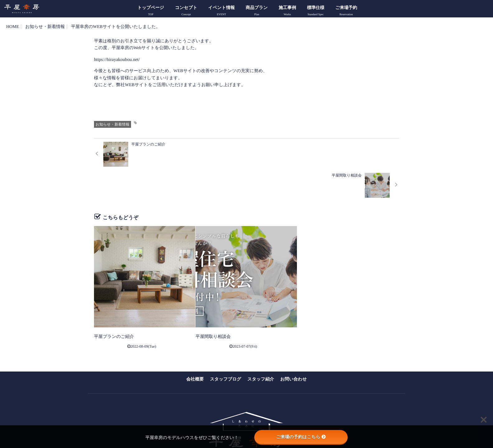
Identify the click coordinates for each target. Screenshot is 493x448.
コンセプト (186, 12)
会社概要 (195, 347)
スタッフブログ (226, 347)
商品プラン (257, 12)
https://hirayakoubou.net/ (116, 60)
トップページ (151, 12)
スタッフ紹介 (261, 347)
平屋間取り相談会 (210, 305)
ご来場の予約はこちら (301, 437)
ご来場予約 (346, 12)
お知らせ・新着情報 (113, 124)
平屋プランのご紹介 (111, 305)
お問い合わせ (293, 347)
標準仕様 (316, 12)
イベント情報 (221, 12)
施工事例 (287, 12)
